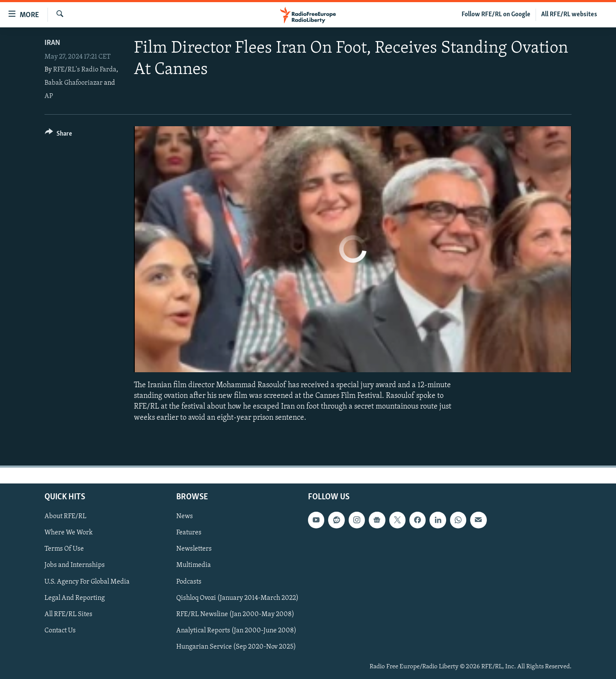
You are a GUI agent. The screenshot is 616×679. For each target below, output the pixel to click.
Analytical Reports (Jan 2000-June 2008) (236, 631)
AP (49, 96)
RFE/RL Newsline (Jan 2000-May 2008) (235, 614)
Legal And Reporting (75, 598)
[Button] (58, 135)
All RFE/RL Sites (68, 614)
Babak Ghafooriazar (74, 83)
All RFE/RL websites (569, 15)
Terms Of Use (64, 549)
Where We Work (69, 533)
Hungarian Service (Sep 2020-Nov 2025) (236, 647)
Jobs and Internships (75, 565)
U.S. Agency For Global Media (87, 581)
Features (189, 533)
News (185, 516)
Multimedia (194, 565)
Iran (52, 43)
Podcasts (189, 581)
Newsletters (194, 549)
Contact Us (60, 631)
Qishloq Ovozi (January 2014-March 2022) (237, 598)
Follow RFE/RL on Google (496, 15)
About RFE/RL (65, 516)
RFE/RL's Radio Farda (85, 70)
